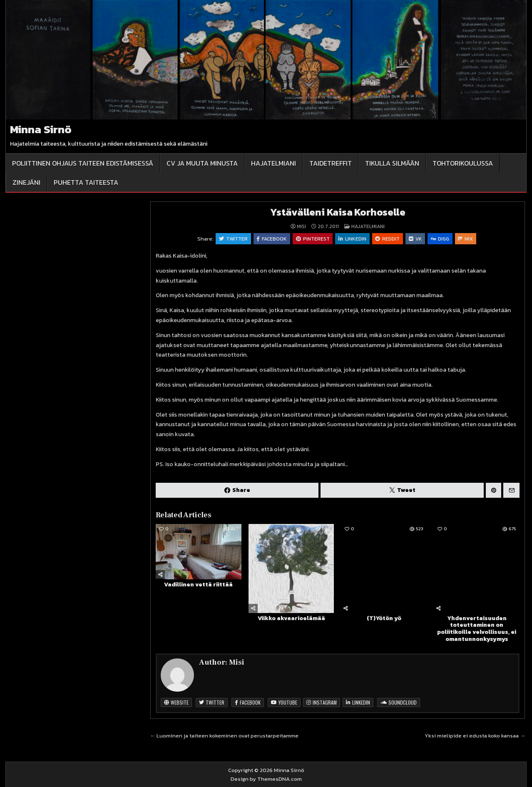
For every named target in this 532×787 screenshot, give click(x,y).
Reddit (388, 239)
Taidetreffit (331, 163)
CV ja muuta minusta (202, 163)
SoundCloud (399, 703)
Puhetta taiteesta (86, 182)
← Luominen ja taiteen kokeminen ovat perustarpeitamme (224, 736)
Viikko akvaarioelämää (291, 618)
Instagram (322, 703)
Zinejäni (26, 182)
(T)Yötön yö (384, 619)
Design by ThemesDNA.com (266, 779)
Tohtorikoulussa (463, 163)
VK (416, 239)
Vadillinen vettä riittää (198, 585)
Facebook (271, 239)
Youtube (284, 703)
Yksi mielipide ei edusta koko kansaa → (475, 736)
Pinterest (312, 239)
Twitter (232, 239)
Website (176, 703)
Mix (467, 239)
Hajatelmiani (273, 163)
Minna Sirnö (41, 129)
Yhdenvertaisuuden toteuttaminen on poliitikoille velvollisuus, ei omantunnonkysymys (477, 629)
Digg (441, 239)
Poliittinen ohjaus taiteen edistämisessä (83, 163)
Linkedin (352, 239)
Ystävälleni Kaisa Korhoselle (338, 212)
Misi (301, 226)
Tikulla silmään (392, 163)
